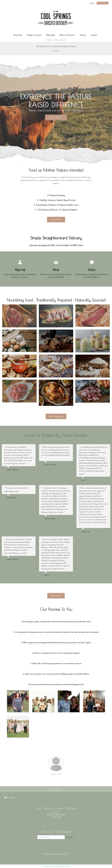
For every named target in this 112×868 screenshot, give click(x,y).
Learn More (56, 219)
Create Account (103, 3)
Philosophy (50, 35)
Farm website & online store (50, 866)
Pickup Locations (34, 35)
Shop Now (18, 35)
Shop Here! (56, 596)
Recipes (83, 35)
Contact (94, 35)
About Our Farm (67, 35)
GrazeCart (67, 866)
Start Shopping (56, 416)
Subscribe (70, 837)
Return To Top (56, 789)
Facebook (9, 798)
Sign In (92, 3)
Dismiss (56, 50)
